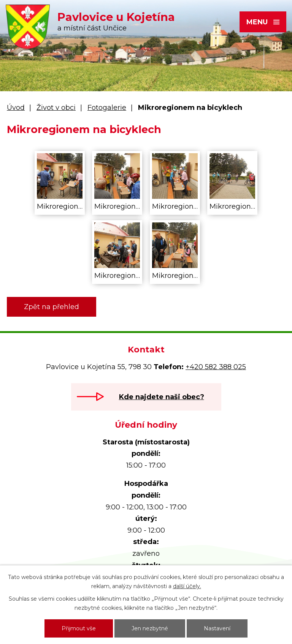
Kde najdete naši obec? (162, 397)
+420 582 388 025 (216, 367)
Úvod (16, 108)
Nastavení (217, 628)
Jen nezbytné (150, 628)
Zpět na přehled (52, 307)
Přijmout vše (79, 628)
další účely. (187, 586)
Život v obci (56, 108)
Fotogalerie (107, 108)
